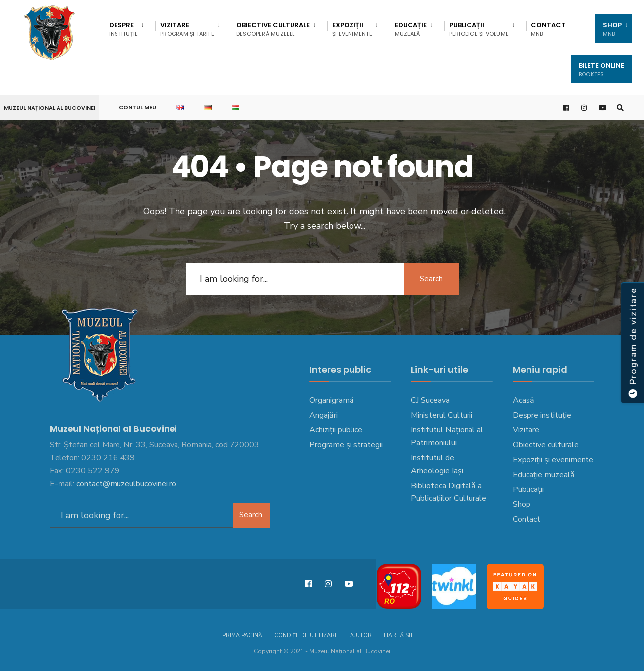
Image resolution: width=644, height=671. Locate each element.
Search (431, 279)
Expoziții (352, 29)
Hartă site (400, 636)
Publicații (479, 29)
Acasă (524, 400)
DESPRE (123, 29)
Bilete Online (601, 70)
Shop (522, 504)
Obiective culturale (273, 29)
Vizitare (187, 29)
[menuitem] (130, 27)
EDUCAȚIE (411, 29)
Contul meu (138, 107)
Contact (548, 29)
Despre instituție (542, 415)
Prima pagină (242, 636)
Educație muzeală (544, 475)
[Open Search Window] (620, 108)
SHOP (612, 29)
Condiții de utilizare (306, 636)
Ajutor (361, 636)
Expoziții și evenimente (553, 460)
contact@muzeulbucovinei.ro (126, 484)
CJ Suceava (430, 400)
